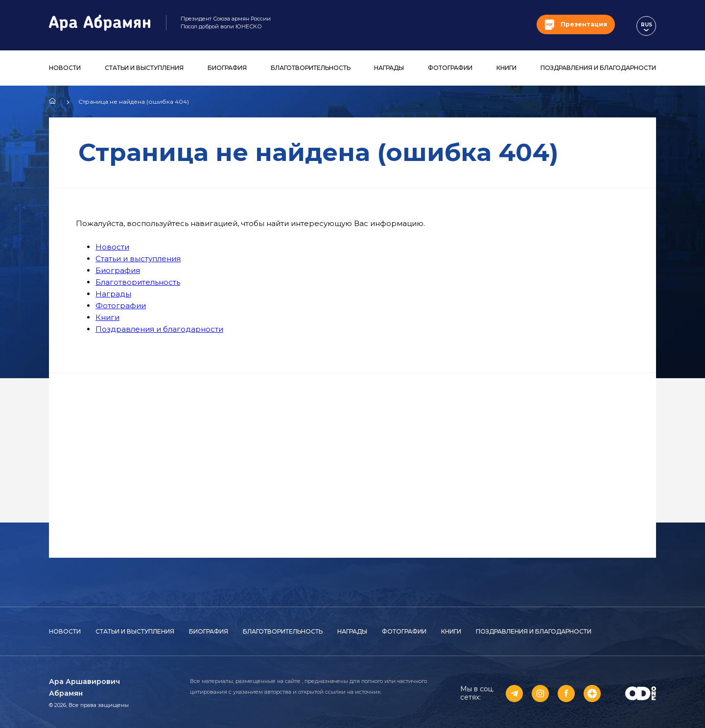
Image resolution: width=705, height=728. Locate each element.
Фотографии (450, 68)
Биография (227, 68)
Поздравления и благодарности (598, 68)
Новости (65, 68)
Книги (506, 68)
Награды (389, 68)
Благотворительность (311, 68)
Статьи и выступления (144, 68)
